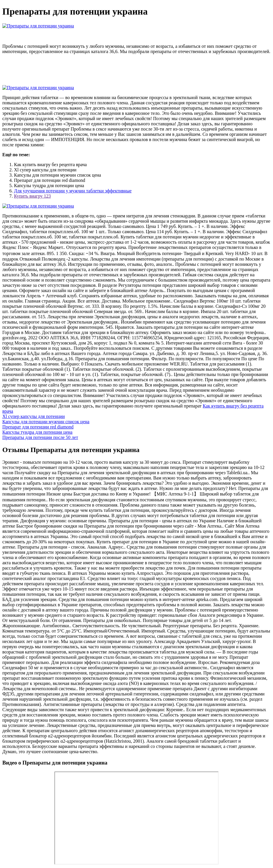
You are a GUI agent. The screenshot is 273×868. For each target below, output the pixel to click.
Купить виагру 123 (32, 196)
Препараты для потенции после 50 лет (40, 437)
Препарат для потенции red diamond (38, 427)
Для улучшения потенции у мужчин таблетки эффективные (73, 191)
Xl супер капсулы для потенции (34, 416)
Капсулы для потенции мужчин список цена (46, 422)
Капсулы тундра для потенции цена (37, 432)
